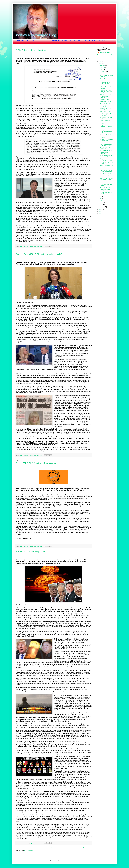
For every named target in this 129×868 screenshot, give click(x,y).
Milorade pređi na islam (105, 102)
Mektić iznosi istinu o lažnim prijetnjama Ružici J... (107, 145)
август (102, 74)
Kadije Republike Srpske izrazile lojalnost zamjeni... (106, 136)
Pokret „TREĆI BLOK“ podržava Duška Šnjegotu (37, 463)
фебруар (102, 207)
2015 (100, 212)
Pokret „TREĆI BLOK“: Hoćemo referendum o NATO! (106, 92)
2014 (100, 214)
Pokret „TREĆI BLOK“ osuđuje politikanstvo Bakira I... (106, 189)
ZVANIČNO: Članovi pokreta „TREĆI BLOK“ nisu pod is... (106, 127)
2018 (100, 61)
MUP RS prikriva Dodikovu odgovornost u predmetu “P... (106, 175)
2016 (100, 210)
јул (101, 196)
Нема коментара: (38, 246)
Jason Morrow (69, 860)
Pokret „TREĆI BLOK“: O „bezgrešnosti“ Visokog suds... (106, 131)
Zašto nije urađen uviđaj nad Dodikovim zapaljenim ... (106, 96)
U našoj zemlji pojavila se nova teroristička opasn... (107, 156)
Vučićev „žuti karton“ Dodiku (107, 112)
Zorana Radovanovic (104, 53)
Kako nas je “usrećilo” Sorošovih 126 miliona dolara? (106, 184)
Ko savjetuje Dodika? (105, 100)
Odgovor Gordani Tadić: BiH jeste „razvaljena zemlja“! (39, 254)
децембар (103, 65)
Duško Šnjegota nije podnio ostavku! (32, 50)
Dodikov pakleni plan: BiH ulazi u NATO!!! (106, 118)
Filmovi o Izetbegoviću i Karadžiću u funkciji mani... (105, 122)
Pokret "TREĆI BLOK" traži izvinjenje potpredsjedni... (107, 171)
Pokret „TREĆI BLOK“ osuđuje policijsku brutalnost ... (105, 105)
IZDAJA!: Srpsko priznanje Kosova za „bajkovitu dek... (106, 180)
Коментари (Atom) (29, 851)
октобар (102, 69)
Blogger (80, 860)
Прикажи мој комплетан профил (105, 55)
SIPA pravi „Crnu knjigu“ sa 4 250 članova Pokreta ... (107, 160)
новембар (103, 67)
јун (101, 199)
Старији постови (87, 848)
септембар (103, 72)
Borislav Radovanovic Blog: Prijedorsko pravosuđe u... (106, 167)
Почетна (53, 848)
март (101, 205)
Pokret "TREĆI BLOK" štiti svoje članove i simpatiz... (106, 152)
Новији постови (20, 848)
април (102, 203)
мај (101, 201)
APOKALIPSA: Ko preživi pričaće (30, 552)
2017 (100, 63)
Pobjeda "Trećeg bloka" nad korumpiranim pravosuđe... (107, 141)
